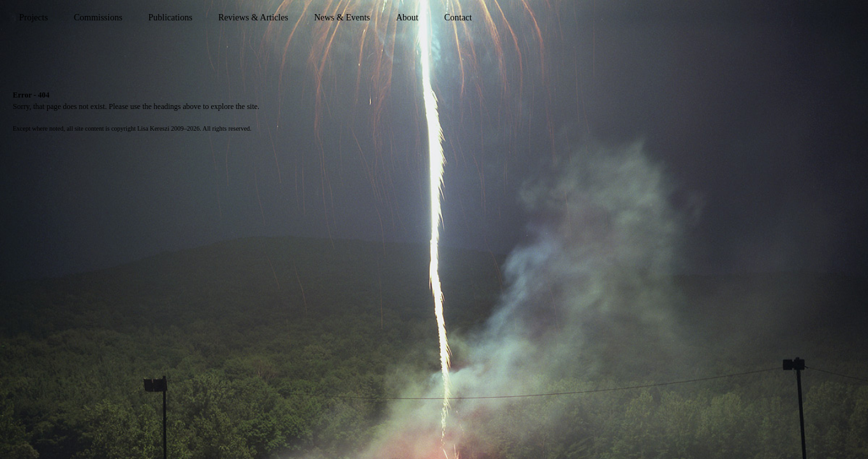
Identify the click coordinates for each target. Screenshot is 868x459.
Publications (170, 18)
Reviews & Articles (253, 18)
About (407, 18)
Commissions (98, 18)
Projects (33, 18)
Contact (458, 18)
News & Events (342, 18)
